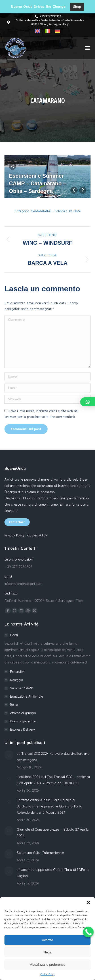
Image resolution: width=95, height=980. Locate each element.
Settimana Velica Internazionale (40, 853)
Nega (48, 952)
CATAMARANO (41, 211)
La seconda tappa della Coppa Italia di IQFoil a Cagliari (53, 873)
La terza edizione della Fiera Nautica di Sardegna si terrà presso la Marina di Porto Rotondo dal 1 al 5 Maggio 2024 (50, 806)
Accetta (47, 940)
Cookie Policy (47, 974)
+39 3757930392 (48, 16)
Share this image (13, 166)
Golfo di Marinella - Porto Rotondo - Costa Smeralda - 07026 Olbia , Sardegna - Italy (45, 22)
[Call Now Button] (88, 932)
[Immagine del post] (9, 755)
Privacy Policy (14, 535)
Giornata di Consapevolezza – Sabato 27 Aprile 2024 (53, 833)
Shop (77, 7)
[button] (88, 903)
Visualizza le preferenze (47, 964)
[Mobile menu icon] (88, 48)
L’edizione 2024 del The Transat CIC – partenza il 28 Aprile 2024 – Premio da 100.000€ (53, 780)
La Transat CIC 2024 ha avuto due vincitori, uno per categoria (53, 757)
